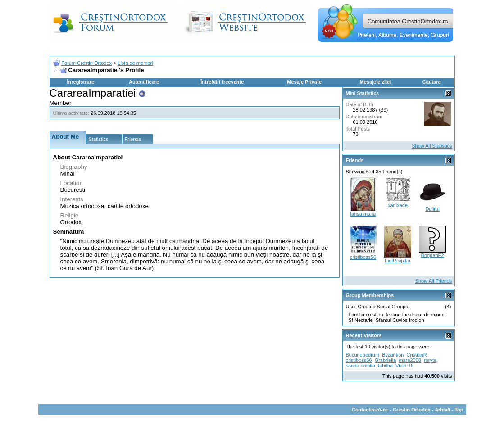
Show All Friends (434, 281)
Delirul (432, 209)
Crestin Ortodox (412, 410)
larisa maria (363, 214)
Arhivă (442, 410)
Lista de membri (135, 63)
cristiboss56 (363, 257)
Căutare (432, 82)
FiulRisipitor (397, 261)
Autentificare (144, 82)
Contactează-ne (370, 410)
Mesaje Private (304, 82)
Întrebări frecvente (222, 82)
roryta (430, 360)
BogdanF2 (433, 255)
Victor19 (404, 366)
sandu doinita (361, 366)
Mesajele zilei (376, 82)
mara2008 (410, 360)
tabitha (385, 366)
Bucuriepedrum (363, 355)
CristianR (417, 355)
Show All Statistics (432, 146)
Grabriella (386, 360)
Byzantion (393, 355)
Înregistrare (81, 82)
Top (459, 410)
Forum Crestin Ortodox (86, 63)
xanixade (398, 205)
